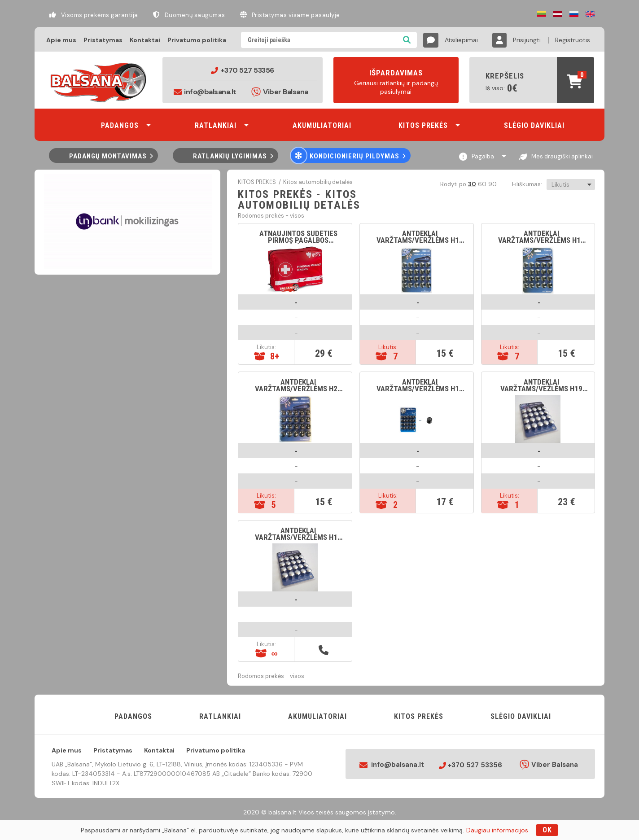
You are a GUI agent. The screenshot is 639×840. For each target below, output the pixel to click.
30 (472, 184)
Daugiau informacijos (497, 830)
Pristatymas (103, 40)
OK (547, 830)
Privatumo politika (197, 40)
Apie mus (61, 40)
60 (482, 184)
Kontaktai (145, 40)
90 (492, 184)
